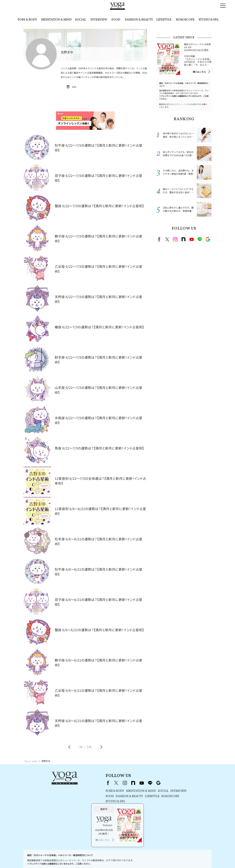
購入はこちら (199, 72)
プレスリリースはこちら (54, 858)
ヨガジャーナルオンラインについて (159, 858)
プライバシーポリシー (93, 858)
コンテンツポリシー (117, 858)
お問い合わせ (33, 858)
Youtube (191, 239)
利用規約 (74, 858)
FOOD (116, 20)
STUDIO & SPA (209, 20)
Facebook (160, 239)
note (183, 239)
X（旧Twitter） (81, 783)
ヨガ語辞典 (202, 858)
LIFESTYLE (164, 20)
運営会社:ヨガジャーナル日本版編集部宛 (183, 104)
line (200, 239)
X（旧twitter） (167, 239)
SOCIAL (81, 20)
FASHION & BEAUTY (139, 20)
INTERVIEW (99, 20)
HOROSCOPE (185, 20)
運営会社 (134, 858)
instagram (175, 239)
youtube (106, 783)
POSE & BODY (27, 20)
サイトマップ (186, 858)
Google (208, 239)
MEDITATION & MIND (56, 20)
